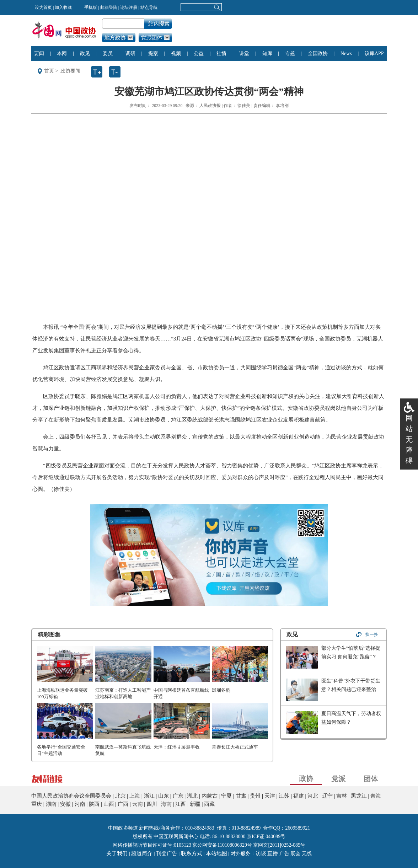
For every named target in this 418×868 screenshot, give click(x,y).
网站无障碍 (409, 439)
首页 (49, 71)
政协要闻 (70, 71)
